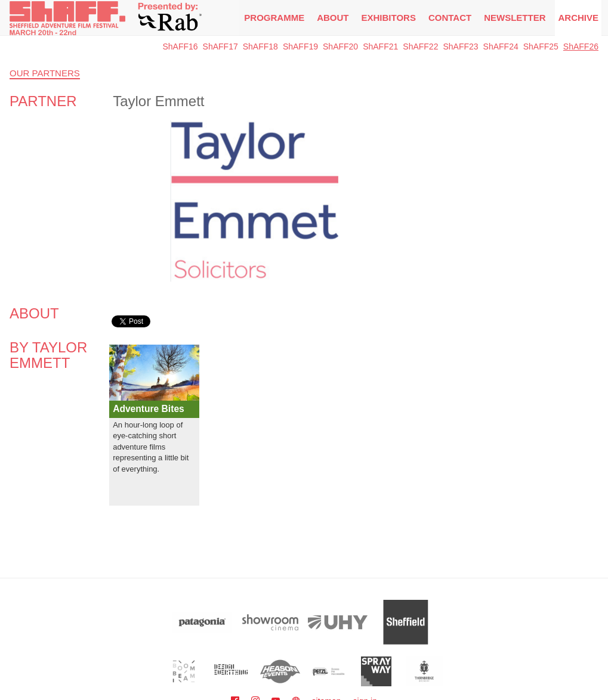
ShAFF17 (220, 47)
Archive (578, 18)
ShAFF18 (260, 47)
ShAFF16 (180, 47)
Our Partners (45, 73)
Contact (450, 18)
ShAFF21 (380, 47)
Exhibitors (389, 18)
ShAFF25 (541, 47)
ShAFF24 (501, 47)
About (333, 18)
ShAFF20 (340, 47)
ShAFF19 (300, 47)
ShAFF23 (460, 47)
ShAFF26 (581, 47)
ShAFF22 (420, 47)
